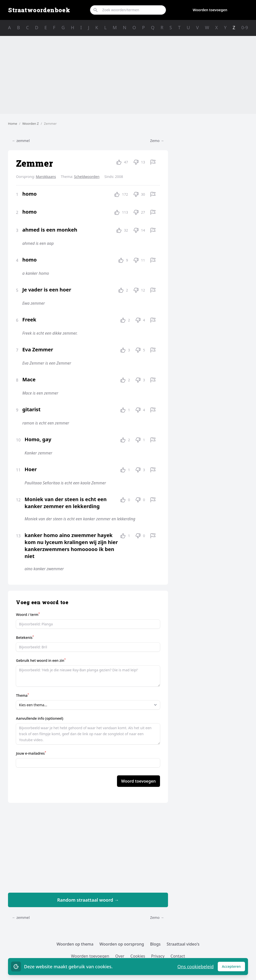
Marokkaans (46, 177)
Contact (178, 956)
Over (120, 956)
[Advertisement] (128, 75)
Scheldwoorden (87, 177)
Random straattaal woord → (88, 900)
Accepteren (234, 968)
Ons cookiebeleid (195, 967)
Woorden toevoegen (210, 10)
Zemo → (157, 141)
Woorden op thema (75, 944)
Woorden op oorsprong (122, 944)
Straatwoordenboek (39, 10)
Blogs (155, 944)
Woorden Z (30, 124)
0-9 (244, 27)
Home (12, 124)
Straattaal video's (183, 944)
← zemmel (21, 141)
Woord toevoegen (138, 781)
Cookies (138, 956)
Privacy (158, 956)
